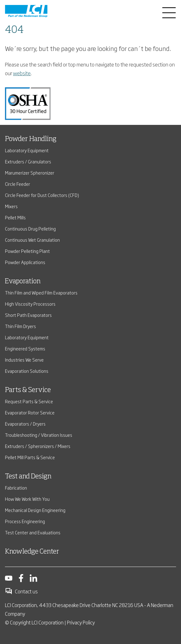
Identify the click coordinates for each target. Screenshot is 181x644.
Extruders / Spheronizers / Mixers (38, 446)
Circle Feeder (18, 184)
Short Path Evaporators (28, 315)
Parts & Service (28, 390)
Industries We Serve (24, 360)
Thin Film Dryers (20, 326)
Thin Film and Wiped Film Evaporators (41, 292)
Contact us (21, 591)
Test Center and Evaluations (33, 532)
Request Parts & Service (29, 401)
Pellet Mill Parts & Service (30, 457)
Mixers (11, 206)
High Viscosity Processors (30, 304)
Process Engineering (25, 521)
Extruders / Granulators (28, 161)
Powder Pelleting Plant (27, 251)
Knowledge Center (32, 552)
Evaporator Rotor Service (30, 412)
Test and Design (28, 477)
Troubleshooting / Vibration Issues (39, 435)
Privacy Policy (81, 622)
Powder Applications (25, 262)
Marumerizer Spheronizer (30, 173)
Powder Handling (31, 139)
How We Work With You (27, 499)
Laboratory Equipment (27, 150)
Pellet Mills (15, 217)
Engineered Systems (25, 348)
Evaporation (23, 281)
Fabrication (16, 488)
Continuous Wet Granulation (32, 240)
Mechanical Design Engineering (35, 510)
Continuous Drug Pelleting (30, 228)
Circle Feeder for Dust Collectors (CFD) (42, 195)
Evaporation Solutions (27, 371)
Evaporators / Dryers (25, 424)
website (22, 73)
